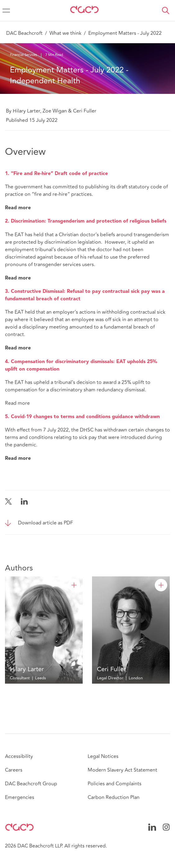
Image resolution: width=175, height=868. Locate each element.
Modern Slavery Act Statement (122, 770)
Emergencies (20, 797)
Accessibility (19, 756)
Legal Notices (103, 756)
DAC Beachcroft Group (31, 784)
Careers (14, 770)
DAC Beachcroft (24, 33)
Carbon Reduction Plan (114, 797)
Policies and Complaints (115, 784)
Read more (17, 403)
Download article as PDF (46, 523)
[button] (166, 11)
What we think (65, 33)
